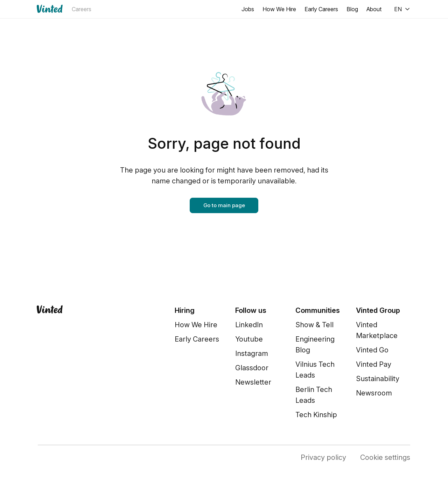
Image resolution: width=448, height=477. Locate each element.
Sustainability (378, 379)
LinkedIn (249, 325)
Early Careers (321, 9)
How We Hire (279, 9)
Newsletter (253, 382)
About (374, 9)
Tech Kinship (316, 415)
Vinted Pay (374, 364)
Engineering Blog (315, 345)
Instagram (252, 353)
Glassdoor (252, 368)
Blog (352, 9)
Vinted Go (372, 350)
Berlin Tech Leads (314, 395)
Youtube (249, 339)
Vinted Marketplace (377, 330)
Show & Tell (314, 325)
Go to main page (224, 205)
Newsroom (374, 393)
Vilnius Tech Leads (315, 370)
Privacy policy (323, 457)
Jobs (248, 9)
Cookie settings (385, 457)
